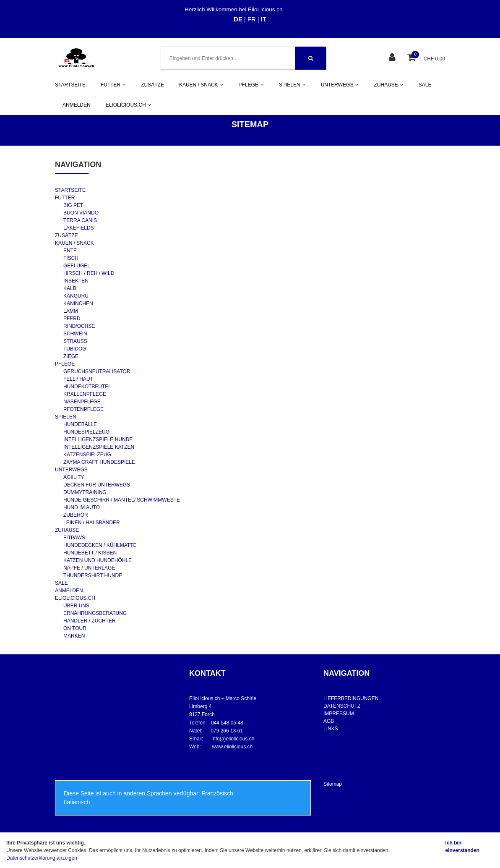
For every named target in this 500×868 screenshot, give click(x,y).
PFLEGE (65, 364)
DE (238, 19)
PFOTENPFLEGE (83, 409)
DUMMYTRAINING (85, 492)
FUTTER (65, 198)
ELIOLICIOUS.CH (75, 598)
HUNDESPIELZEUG (86, 432)
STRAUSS (75, 341)
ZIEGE (71, 356)
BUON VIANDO (81, 213)
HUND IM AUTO (82, 507)
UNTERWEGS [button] (340, 85)
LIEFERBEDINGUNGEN (351, 698)
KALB (70, 288)
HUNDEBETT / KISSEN (90, 553)
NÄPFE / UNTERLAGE (89, 568)
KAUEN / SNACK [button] (201, 85)
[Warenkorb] (413, 58)
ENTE (70, 251)
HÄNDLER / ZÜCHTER (90, 621)
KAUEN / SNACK (74, 243)
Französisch (217, 793)
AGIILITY (74, 477)
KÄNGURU (76, 296)
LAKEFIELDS (79, 228)
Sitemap (333, 784)
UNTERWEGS (71, 470)
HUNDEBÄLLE (80, 424)
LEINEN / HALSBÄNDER (92, 523)
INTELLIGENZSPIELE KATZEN (99, 447)
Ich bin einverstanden (462, 847)
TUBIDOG (75, 349)
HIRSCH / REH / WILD (89, 273)
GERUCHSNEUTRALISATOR (97, 371)
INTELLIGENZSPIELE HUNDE (98, 439)
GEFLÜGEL (77, 266)
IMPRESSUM (339, 714)
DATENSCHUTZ (342, 706)
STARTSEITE (70, 85)
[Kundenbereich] (393, 58)
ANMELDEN (77, 105)
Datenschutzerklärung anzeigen (42, 858)
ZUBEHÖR (76, 515)
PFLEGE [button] (251, 85)
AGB (329, 721)
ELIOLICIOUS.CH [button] (129, 105)
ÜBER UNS (76, 606)
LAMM (71, 311)
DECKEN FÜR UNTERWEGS (97, 485)
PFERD (72, 319)
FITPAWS (74, 538)
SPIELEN (66, 417)
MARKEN (74, 636)
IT (264, 19)
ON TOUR (75, 628)
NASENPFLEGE (82, 402)
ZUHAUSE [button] (388, 85)
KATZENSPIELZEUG (87, 455)
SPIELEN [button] (292, 85)
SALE (425, 85)
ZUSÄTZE (152, 85)
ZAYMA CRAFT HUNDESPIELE (99, 462)
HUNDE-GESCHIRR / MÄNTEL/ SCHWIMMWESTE (122, 500)
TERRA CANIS (80, 220)
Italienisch (77, 802)
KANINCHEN (78, 303)
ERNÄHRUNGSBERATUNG (95, 613)
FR (252, 19)
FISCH (71, 258)
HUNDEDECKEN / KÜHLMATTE (100, 545)
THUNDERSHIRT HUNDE (93, 575)
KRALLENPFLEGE (85, 394)
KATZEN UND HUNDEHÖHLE (98, 560)
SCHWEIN (75, 334)
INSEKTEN (76, 281)
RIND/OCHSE (79, 326)
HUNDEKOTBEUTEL (87, 387)
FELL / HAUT (78, 379)
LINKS (331, 729)
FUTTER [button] (113, 85)
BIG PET (73, 205)
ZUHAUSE (67, 530)
